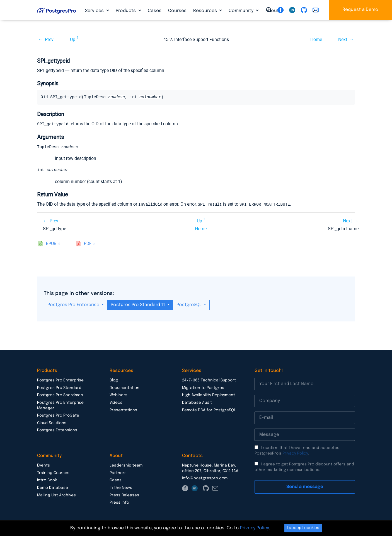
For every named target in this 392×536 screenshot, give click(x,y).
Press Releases (124, 495)
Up (73, 39)
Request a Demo (360, 10)
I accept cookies (303, 528)
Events (43, 465)
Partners (118, 473)
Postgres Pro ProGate (58, 415)
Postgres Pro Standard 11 (138, 305)
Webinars (118, 395)
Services (95, 11)
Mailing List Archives (56, 495)
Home (316, 39)
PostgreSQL (190, 305)
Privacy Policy (295, 453)
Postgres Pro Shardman (60, 395)
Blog (114, 380)
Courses (177, 11)
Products (126, 11)
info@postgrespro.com (205, 478)
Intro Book (47, 480)
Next (343, 39)
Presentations (123, 410)
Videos (116, 403)
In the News (121, 488)
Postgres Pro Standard (59, 388)
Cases (155, 11)
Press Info (119, 503)
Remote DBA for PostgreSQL (209, 410)
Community (242, 11)
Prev (49, 39)
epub (51, 244)
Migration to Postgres (203, 388)
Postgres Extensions (57, 430)
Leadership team (126, 465)
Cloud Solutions (52, 423)
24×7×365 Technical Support (209, 380)
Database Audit (197, 403)
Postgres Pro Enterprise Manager (60, 405)
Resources (206, 11)
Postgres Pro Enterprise (74, 305)
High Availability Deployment (209, 395)
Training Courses (53, 473)
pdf (88, 244)
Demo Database (53, 488)
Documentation (124, 388)
